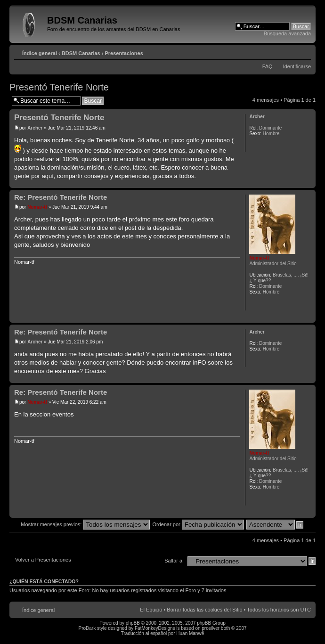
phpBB (133, 623)
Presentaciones (124, 53)
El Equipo (151, 610)
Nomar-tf (37, 207)
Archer (35, 128)
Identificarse (297, 66)
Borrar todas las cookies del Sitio (204, 610)
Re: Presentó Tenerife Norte (61, 197)
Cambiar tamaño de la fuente (304, 51)
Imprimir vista (290, 51)
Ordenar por (198, 524)
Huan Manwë (190, 633)
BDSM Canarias (81, 53)
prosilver (211, 628)
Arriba (308, 183)
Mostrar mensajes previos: (85, 524)
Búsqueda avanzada (287, 33)
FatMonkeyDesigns (155, 628)
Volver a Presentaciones (43, 560)
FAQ (268, 66)
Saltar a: (174, 561)
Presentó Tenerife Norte (59, 87)
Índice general (40, 53)
